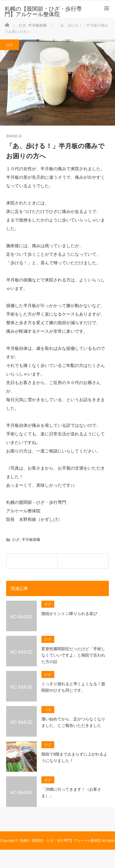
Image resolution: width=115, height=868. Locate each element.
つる (48, 709)
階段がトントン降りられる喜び (69, 614)
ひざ (10, 45)
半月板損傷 (31, 540)
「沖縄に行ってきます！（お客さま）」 (71, 793)
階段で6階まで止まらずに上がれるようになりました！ (74, 757)
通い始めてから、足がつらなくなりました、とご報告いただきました (73, 722)
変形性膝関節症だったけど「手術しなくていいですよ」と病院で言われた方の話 (73, 655)
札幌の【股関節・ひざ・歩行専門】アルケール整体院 (60, 841)
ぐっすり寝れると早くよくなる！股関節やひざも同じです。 (73, 687)
